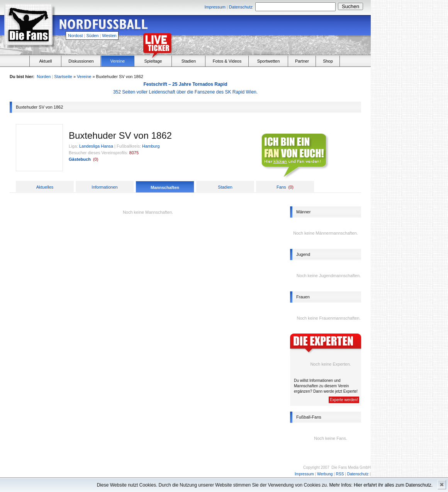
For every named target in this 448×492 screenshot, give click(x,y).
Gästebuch (80, 159)
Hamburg (151, 146)
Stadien (189, 61)
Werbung (325, 474)
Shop (328, 61)
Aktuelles (45, 187)
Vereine (118, 61)
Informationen (104, 187)
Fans (281, 187)
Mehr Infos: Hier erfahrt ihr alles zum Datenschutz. (381, 485)
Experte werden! (344, 400)
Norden (44, 77)
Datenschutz (241, 7)
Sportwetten (269, 61)
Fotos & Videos (227, 61)
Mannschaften (165, 187)
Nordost (76, 36)
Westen (109, 36)
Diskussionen (81, 61)
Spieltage (153, 61)
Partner (302, 61)
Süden (93, 36)
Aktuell (45, 61)
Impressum (215, 7)
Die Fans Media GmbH (351, 467)
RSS (340, 474)
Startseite (63, 77)
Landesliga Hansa (96, 146)
